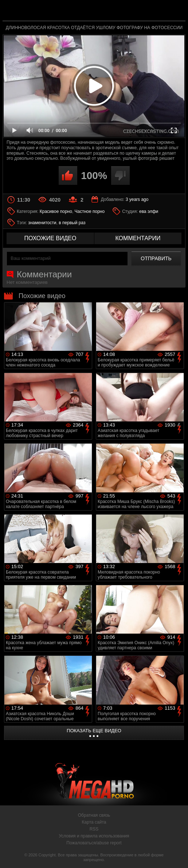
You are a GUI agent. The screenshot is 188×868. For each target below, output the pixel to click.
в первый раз (72, 223)
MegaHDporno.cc (111, 12)
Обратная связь (94, 815)
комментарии (138, 238)
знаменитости (42, 223)
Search (175, 11)
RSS (94, 829)
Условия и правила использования (94, 836)
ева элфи (149, 211)
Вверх (177, 855)
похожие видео (50, 238)
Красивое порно (56, 211)
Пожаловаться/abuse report (94, 843)
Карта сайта (94, 822)
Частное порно (90, 211)
